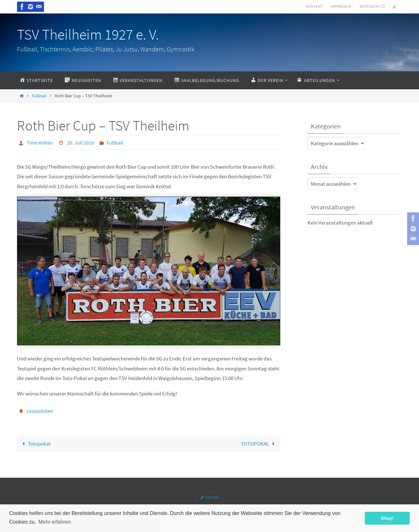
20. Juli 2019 (80, 143)
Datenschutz (372, 6)
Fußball (39, 96)
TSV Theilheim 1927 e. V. (88, 34)
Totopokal (35, 444)
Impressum (341, 6)
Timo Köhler (40, 143)
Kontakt (314, 6)
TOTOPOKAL (259, 444)
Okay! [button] (387, 518)
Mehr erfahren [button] (55, 522)
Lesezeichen (40, 411)
